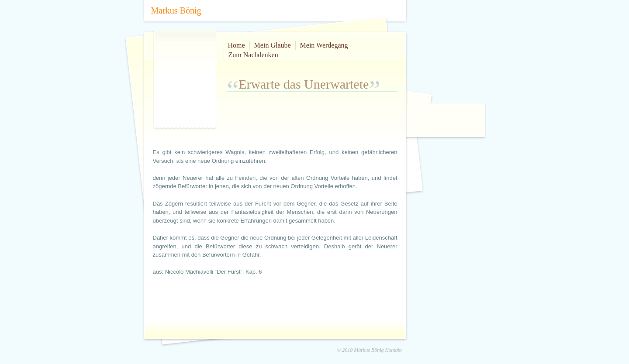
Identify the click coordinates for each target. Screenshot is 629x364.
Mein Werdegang (324, 45)
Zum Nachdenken (253, 55)
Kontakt (394, 350)
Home (237, 45)
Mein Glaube (273, 45)
